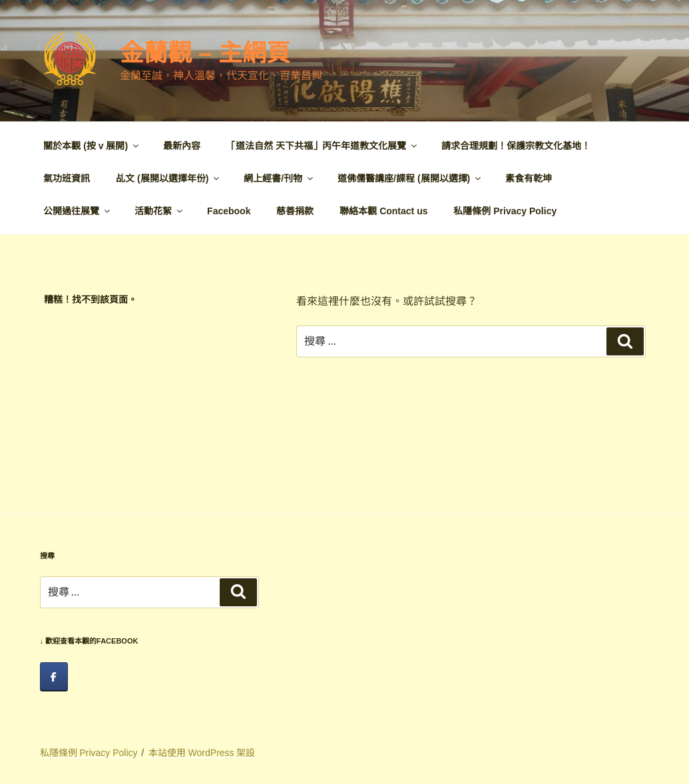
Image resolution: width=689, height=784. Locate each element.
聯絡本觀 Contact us (383, 211)
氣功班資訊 (67, 178)
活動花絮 (159, 211)
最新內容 (182, 146)
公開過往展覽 (78, 211)
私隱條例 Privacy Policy (505, 211)
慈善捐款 (295, 211)
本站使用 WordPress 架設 (202, 753)
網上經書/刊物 (279, 178)
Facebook (229, 211)
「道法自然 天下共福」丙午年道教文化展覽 (323, 146)
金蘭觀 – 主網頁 (205, 53)
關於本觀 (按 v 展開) (92, 146)
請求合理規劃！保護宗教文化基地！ (516, 146)
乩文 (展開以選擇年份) (168, 178)
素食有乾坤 (529, 178)
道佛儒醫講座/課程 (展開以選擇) (410, 178)
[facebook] (54, 677)
